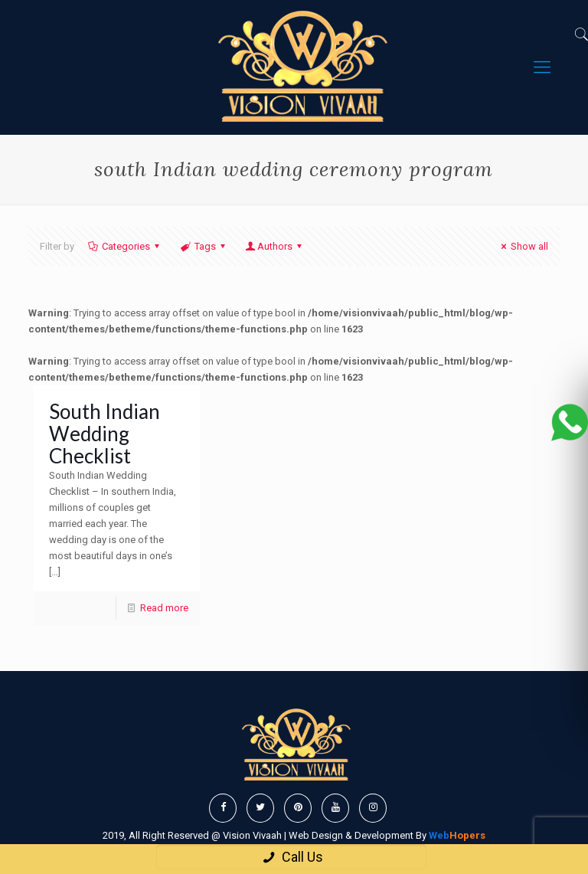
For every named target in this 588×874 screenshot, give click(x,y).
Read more (164, 608)
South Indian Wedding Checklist (105, 434)
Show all (523, 246)
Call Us (291, 857)
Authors (275, 246)
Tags (203, 246)
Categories (125, 246)
